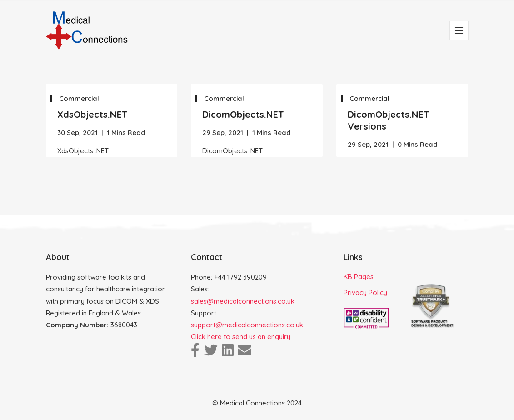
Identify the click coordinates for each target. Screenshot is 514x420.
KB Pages (359, 277)
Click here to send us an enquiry (241, 337)
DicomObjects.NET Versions (389, 120)
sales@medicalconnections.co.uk (243, 301)
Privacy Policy (365, 292)
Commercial (79, 98)
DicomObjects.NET (243, 114)
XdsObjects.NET (92, 114)
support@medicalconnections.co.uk (247, 325)
